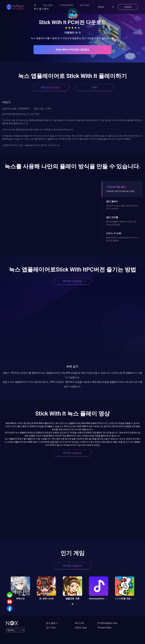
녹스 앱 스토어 (41, 9)
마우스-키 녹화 (114, 233)
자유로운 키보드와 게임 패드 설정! (120, 191)
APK (94, 87)
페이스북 (79, 623)
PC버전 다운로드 (51, 87)
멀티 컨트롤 (112, 217)
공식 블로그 (52, 623)
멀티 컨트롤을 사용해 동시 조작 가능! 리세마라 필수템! (121, 223)
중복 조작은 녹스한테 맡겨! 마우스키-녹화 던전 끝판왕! (122, 239)
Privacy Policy (105, 628)
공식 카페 (51, 628)
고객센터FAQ (66, 5)
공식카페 (84, 5)
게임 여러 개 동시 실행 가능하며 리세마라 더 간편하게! (122, 207)
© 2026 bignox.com (107, 623)
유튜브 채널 (81, 628)
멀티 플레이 (112, 201)
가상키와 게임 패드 (116, 187)
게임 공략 (48, 5)
